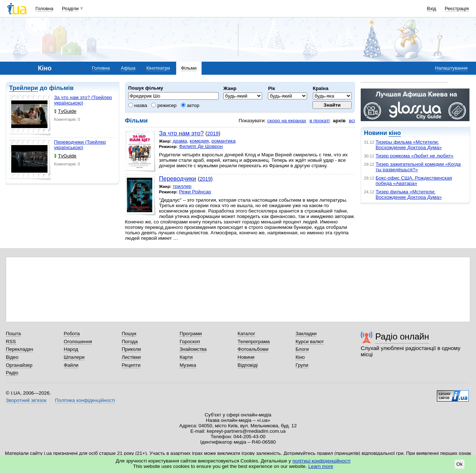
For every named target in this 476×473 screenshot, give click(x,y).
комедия (199, 141)
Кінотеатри (158, 68)
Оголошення (78, 342)
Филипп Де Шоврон (201, 146)
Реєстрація (457, 9)
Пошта (13, 334)
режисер (164, 105)
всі (352, 121)
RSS (11, 342)
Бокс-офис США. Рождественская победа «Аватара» (414, 181)
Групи (302, 365)
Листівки (131, 357)
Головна (44, 9)
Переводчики (178, 179)
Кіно (300, 357)
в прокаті (320, 121)
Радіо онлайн (402, 336)
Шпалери (74, 357)
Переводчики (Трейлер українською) (80, 145)
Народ (71, 349)
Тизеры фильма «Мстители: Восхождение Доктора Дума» (409, 145)
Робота (72, 334)
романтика (223, 141)
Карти (186, 357)
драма (180, 141)
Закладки (306, 334)
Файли (71, 365)
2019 (213, 133)
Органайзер (19, 365)
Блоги (302, 349)
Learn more (321, 466)
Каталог (246, 334)
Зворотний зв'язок (26, 400)
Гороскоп (190, 342)
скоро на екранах (287, 121)
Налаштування (451, 68)
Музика (188, 365)
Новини (246, 357)
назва (138, 105)
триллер (182, 186)
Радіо (12, 373)
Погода (130, 342)
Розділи (70, 9)
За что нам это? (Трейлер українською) (83, 100)
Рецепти (131, 365)
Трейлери (24, 88)
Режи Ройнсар (195, 192)
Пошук (129, 334)
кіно (395, 133)
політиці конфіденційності (322, 461)
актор (190, 105)
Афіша (128, 68)
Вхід (432, 9)
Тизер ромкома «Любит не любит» (415, 156)
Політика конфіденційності (85, 400)
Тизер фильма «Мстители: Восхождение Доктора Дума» (409, 194)
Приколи (131, 349)
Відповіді (248, 365)
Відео (12, 357)
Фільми (189, 68)
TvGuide (65, 111)
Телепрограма (254, 342)
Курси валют (310, 342)
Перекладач (19, 349)
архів (339, 121)
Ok (460, 464)
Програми (191, 334)
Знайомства (193, 349)
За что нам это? (182, 133)
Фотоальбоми (253, 349)
